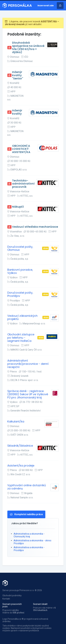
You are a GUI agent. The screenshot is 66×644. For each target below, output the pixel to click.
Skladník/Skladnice (20, 446)
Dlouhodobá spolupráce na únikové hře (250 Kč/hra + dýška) (28, 48)
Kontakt (6, 599)
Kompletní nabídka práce (26, 514)
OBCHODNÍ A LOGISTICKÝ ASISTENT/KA (21, 149)
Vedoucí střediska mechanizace (35, 227)
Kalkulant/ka (16, 422)
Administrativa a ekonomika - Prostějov (29, 549)
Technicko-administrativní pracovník (23, 184)
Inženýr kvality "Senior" (18, 75)
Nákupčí (18, 207)
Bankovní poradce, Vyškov (20, 271)
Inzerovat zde (46, 6)
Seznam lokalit (40, 604)
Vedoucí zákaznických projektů (22, 317)
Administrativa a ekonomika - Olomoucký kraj (29, 535)
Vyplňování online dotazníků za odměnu (27, 487)
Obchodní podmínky (12, 595)
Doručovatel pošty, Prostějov (20, 294)
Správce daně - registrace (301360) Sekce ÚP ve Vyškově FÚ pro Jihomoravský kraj (28, 394)
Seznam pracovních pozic (12, 605)
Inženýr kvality (17, 112)
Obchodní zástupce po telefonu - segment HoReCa (21, 338)
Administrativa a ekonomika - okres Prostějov (32, 542)
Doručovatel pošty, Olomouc (20, 248)
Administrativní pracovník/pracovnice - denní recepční (28, 364)
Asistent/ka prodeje (21, 466)
